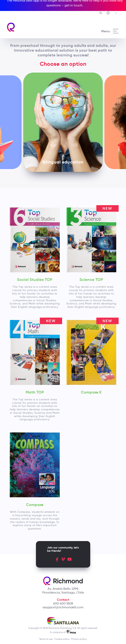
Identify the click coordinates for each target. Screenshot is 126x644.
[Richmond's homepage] (35, 27)
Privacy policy (79, 639)
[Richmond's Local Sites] (112, 13)
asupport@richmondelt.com (63, 607)
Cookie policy (62, 639)
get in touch (73, 5)
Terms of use (46, 639)
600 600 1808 (63, 603)
